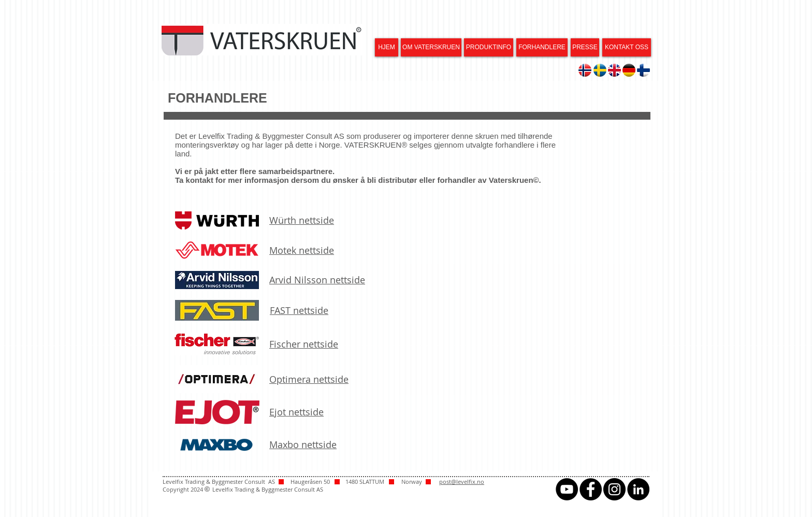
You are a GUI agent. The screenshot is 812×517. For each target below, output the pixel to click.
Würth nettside (302, 220)
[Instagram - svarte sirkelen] (614, 489)
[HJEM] (387, 47)
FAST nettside (299, 310)
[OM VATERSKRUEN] (431, 47)
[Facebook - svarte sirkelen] (591, 489)
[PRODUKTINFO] (489, 47)
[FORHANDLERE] (542, 47)
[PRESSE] (585, 47)
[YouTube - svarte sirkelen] (567, 489)
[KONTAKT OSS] (627, 47)
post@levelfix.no (462, 482)
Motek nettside (302, 250)
